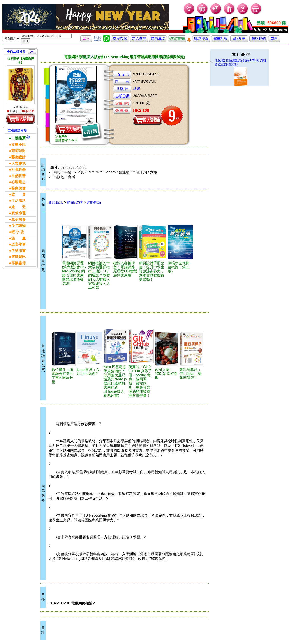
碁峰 (137, 89)
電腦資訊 (56, 202)
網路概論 (94, 202)
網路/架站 (75, 202)
